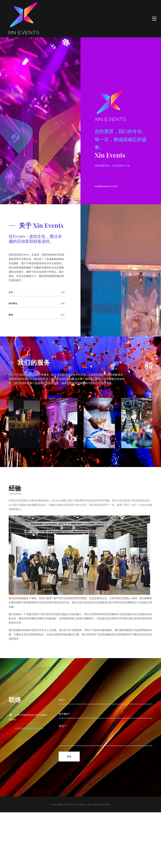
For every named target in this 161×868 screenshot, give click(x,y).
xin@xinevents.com (106, 214)
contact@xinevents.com (29, 789)
